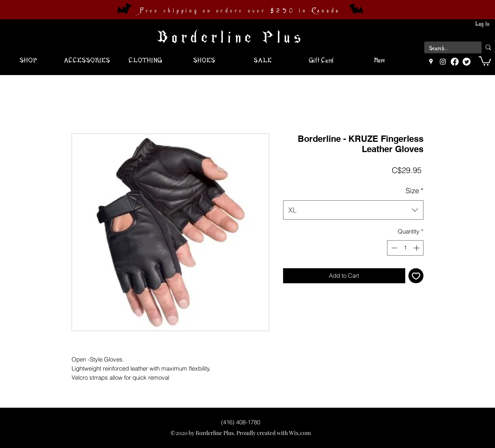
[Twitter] (467, 62)
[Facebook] (455, 62)
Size (415, 191)
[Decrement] (394, 248)
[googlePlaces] (431, 62)
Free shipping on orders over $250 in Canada (240, 11)
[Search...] (447, 49)
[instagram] (443, 62)
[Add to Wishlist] (416, 276)
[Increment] (417, 248)
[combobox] (353, 210)
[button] (485, 60)
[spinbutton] (405, 248)
